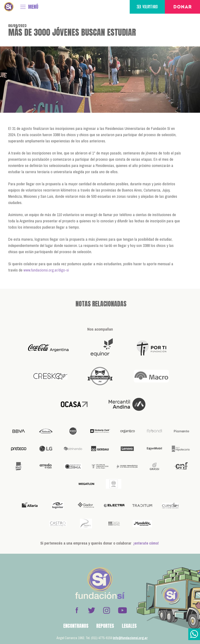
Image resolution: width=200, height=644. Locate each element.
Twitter (92, 610)
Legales (129, 626)
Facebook (77, 610)
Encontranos (76, 626)
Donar (183, 7)
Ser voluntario (147, 7)
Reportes (105, 626)
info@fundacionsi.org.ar (130, 638)
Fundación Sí (9, 7)
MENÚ (33, 7)
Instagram (106, 610)
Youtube (122, 610)
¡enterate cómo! (146, 543)
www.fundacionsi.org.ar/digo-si (46, 270)
